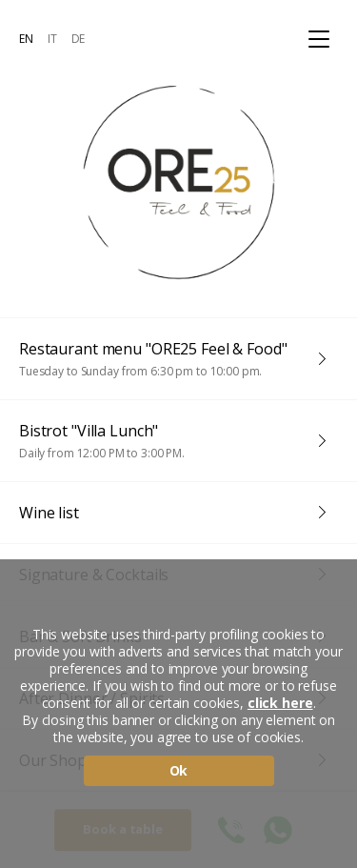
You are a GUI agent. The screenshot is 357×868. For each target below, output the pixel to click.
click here (280, 703)
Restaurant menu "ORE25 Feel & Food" (169, 359)
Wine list (49, 513)
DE (79, 39)
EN (26, 39)
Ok (179, 770)
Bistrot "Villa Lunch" (169, 441)
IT (52, 39)
